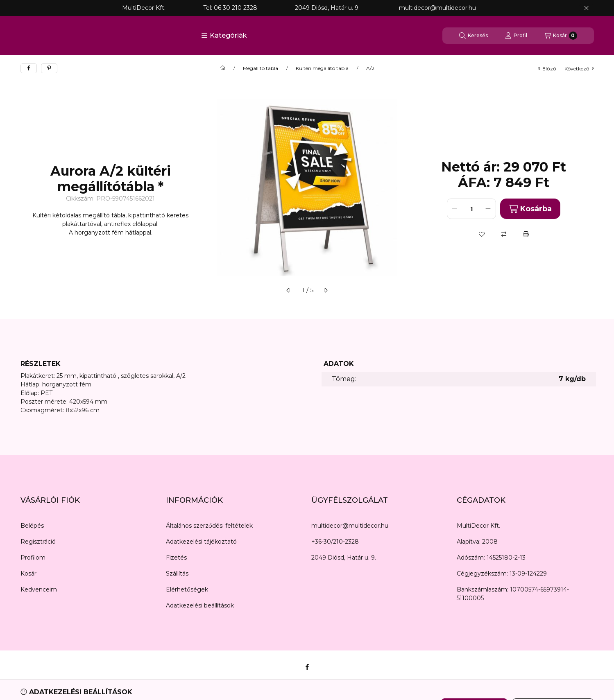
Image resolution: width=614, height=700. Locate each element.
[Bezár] (586, 8)
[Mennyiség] (471, 209)
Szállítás (177, 574)
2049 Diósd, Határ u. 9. (344, 558)
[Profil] (516, 36)
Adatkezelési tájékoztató (201, 542)
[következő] (326, 290)
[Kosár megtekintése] (561, 36)
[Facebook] (307, 667)
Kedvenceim (39, 589)
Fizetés (176, 558)
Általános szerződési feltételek (209, 526)
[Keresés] (474, 36)
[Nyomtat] (526, 234)
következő (579, 69)
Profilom (33, 558)
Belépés (32, 526)
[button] (224, 36)
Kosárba (530, 209)
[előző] (288, 290)
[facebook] (29, 68)
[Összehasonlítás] (504, 234)
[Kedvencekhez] (482, 234)
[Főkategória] (223, 68)
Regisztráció (38, 542)
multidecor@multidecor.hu (350, 526)
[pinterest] (49, 68)
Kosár (28, 574)
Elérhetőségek (187, 589)
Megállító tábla (261, 68)
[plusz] (488, 209)
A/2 (370, 68)
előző (547, 69)
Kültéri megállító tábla (322, 68)
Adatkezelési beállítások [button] (200, 605)
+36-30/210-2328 (335, 542)
